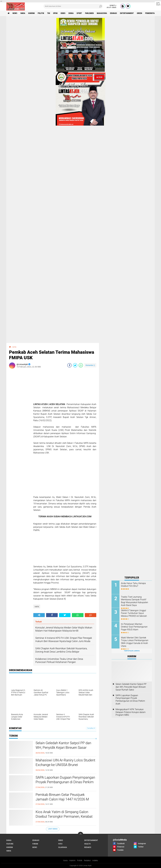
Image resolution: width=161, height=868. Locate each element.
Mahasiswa (102, 13)
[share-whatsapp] (81, 365)
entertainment (127, 13)
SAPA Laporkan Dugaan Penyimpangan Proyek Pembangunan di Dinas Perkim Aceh (65, 782)
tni (49, 13)
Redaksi (87, 860)
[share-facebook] (69, 365)
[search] (73, 6)
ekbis (63, 13)
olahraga (63, 847)
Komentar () (90, 365)
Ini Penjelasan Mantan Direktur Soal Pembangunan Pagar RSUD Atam (134, 627)
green (139, 13)
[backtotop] (80, 834)
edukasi (113, 13)
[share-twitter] (75, 365)
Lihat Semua (53, 829)
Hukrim (72, 860)
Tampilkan (91, 728)
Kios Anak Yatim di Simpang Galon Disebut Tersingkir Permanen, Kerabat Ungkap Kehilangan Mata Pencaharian (65, 816)
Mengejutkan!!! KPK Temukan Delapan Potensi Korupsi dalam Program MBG (131, 712)
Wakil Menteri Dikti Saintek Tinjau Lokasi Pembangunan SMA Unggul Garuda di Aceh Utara (135, 642)
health (87, 844)
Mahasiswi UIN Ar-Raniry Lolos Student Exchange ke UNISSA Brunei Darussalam (65, 765)
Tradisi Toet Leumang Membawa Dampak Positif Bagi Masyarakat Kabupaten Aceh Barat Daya (135, 601)
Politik (80, 860)
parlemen (89, 13)
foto (60, 844)
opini (55, 13)
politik (41, 13)
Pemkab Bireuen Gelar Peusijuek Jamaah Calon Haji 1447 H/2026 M (62, 797)
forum (35, 844)
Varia (65, 860)
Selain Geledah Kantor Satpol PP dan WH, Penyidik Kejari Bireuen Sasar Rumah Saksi (63, 748)
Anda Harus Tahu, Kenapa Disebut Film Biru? (133, 585)
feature (10, 844)
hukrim (31, 13)
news (15, 13)
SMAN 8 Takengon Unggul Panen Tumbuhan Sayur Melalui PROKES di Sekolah (134, 613)
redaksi (88, 847)
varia (23, 13)
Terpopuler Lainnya (132, 651)
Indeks (95, 860)
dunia (71, 13)
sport (79, 13)
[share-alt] (39, 615)
